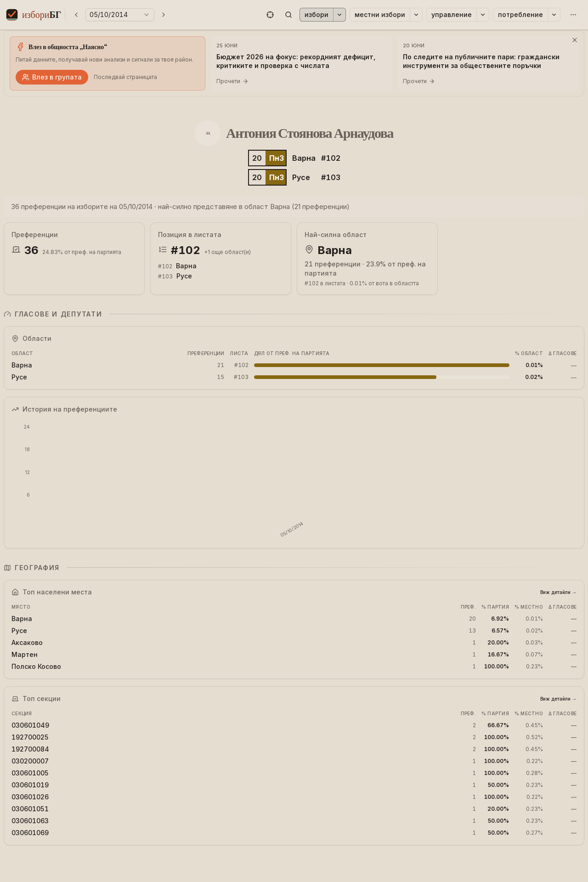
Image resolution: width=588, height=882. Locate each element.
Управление (452, 14)
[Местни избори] (416, 15)
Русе (301, 177)
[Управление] (483, 15)
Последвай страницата (125, 77)
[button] (270, 15)
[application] (294, 481)
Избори (317, 14)
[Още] (573, 15)
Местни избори (380, 14)
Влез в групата (52, 77)
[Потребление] (554, 15)
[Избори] (339, 15)
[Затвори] (575, 40)
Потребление (520, 14)
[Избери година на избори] (120, 15)
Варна (304, 158)
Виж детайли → (558, 592)
